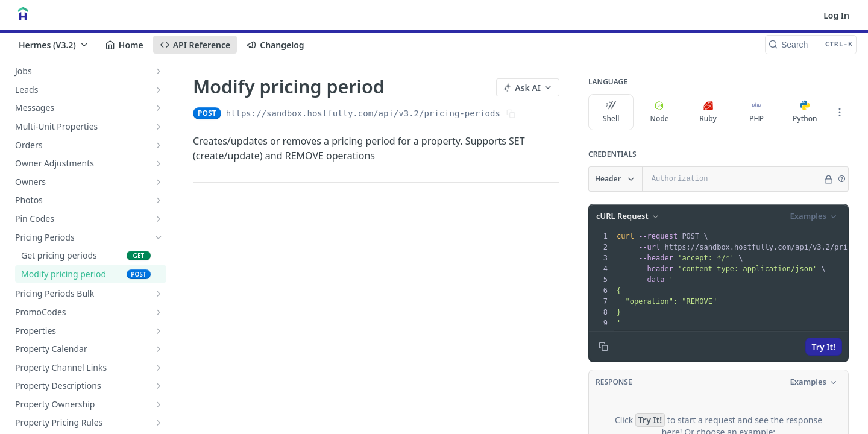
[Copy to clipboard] (603, 347)
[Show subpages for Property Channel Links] (159, 368)
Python (805, 112)
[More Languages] (840, 112)
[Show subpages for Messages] (159, 108)
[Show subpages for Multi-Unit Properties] (159, 127)
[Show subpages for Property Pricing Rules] (159, 423)
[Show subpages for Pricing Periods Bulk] (159, 294)
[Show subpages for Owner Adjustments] (159, 163)
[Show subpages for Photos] (159, 200)
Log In (836, 15)
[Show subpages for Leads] (159, 90)
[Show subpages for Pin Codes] (159, 219)
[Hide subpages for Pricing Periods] (159, 237)
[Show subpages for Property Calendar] (159, 349)
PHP (756, 112)
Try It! (824, 347)
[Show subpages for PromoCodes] (159, 312)
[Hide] (829, 179)
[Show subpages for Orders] (159, 145)
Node (660, 112)
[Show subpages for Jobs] (159, 71)
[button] (841, 179)
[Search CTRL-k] (811, 45)
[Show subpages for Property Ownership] (159, 404)
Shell (611, 112)
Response (614, 382)
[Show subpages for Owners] (159, 182)
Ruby (708, 112)
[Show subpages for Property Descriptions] (159, 386)
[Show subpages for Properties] (159, 331)
